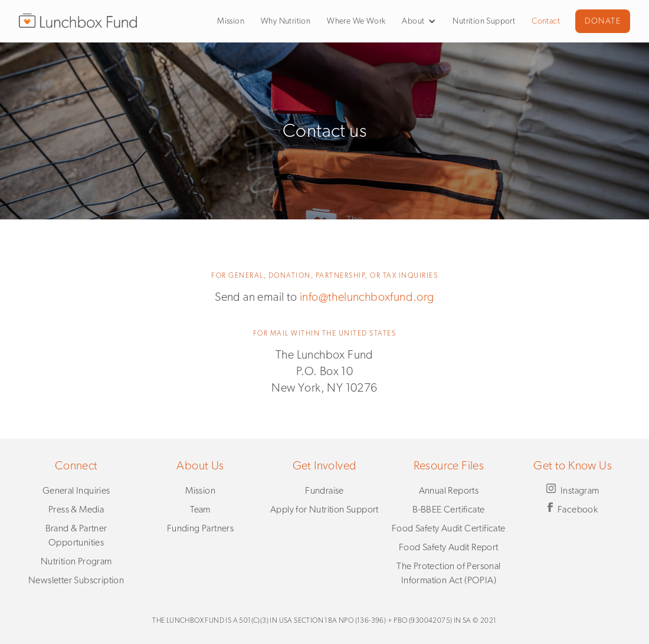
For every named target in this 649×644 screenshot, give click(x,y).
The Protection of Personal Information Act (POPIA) (448, 573)
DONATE (603, 21)
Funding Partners (200, 528)
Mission (231, 21)
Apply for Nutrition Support (324, 510)
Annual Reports (449, 491)
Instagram (580, 491)
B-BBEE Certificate (448, 510)
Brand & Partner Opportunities (76, 535)
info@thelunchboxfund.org (367, 297)
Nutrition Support (484, 21)
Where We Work (356, 21)
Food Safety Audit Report (449, 547)
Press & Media (76, 510)
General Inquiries (76, 491)
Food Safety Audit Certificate (449, 528)
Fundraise (324, 491)
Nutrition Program (76, 561)
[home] (78, 20)
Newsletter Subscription (76, 580)
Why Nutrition (286, 21)
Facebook (578, 510)
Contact (546, 21)
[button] (415, 21)
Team (200, 510)
